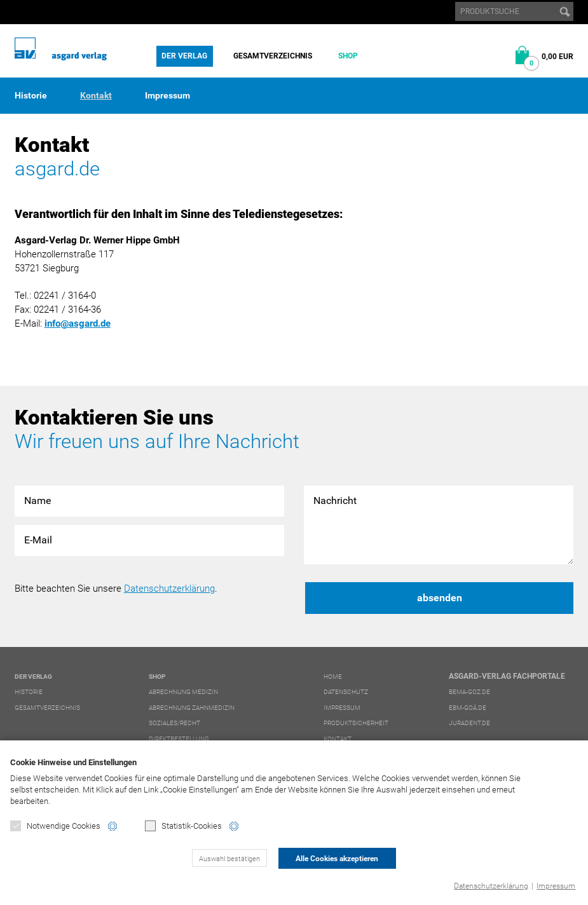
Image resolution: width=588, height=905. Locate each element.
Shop (348, 56)
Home (333, 677)
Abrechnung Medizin (183, 692)
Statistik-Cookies (183, 826)
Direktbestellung (179, 739)
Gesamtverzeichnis (273, 56)
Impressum (556, 886)
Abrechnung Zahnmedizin (192, 708)
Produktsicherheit (356, 723)
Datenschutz (346, 692)
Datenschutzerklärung (491, 886)
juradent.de (469, 723)
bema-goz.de (469, 692)
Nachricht (439, 525)
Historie (31, 95)
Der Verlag (184, 56)
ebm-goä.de (468, 708)
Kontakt (96, 95)
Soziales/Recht (174, 723)
